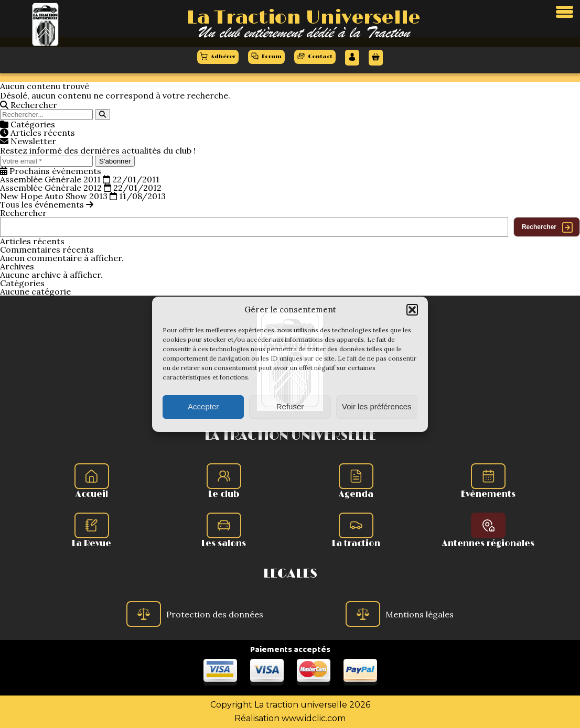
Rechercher (23, 213)
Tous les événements (47, 204)
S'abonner (115, 161)
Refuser (290, 406)
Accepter (203, 406)
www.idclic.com (314, 718)
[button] (412, 310)
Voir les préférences (377, 406)
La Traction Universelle (304, 18)
